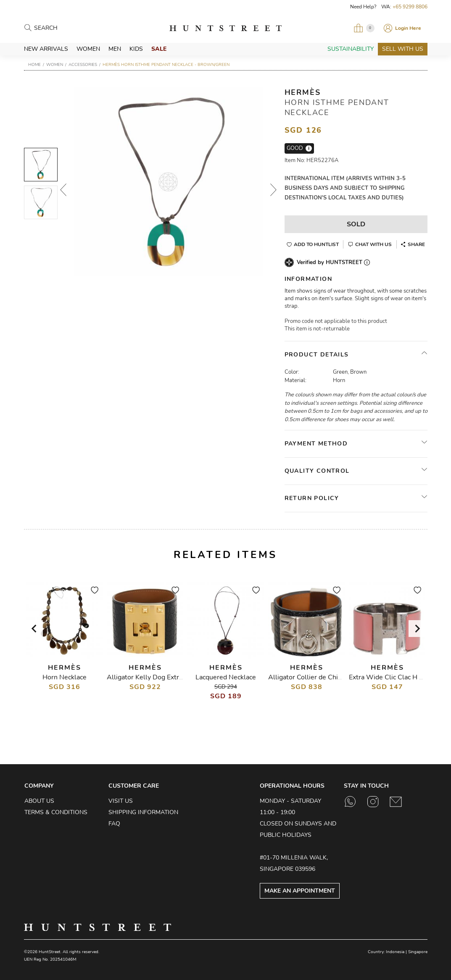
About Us (39, 801)
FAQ (114, 824)
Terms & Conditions (56, 812)
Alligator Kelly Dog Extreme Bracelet (163, 677)
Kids (136, 49)
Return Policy (312, 498)
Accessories (83, 65)
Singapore (418, 952)
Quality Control (317, 471)
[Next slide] (417, 629)
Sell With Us (403, 49)
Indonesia (395, 952)
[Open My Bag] (364, 28)
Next (273, 190)
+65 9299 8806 (410, 7)
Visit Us (121, 801)
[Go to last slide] (34, 629)
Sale (159, 49)
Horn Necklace (64, 677)
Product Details (317, 355)
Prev (63, 190)
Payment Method (316, 444)
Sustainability (351, 49)
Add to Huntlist (316, 244)
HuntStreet (225, 28)
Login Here (408, 28)
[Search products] (71, 28)
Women (88, 49)
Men (115, 49)
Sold (356, 224)
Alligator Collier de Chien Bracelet (320, 677)
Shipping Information (143, 812)
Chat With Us (373, 244)
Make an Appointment (300, 891)
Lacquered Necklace (226, 677)
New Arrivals (46, 49)
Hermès (303, 92)
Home (34, 65)
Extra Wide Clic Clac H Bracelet (397, 677)
